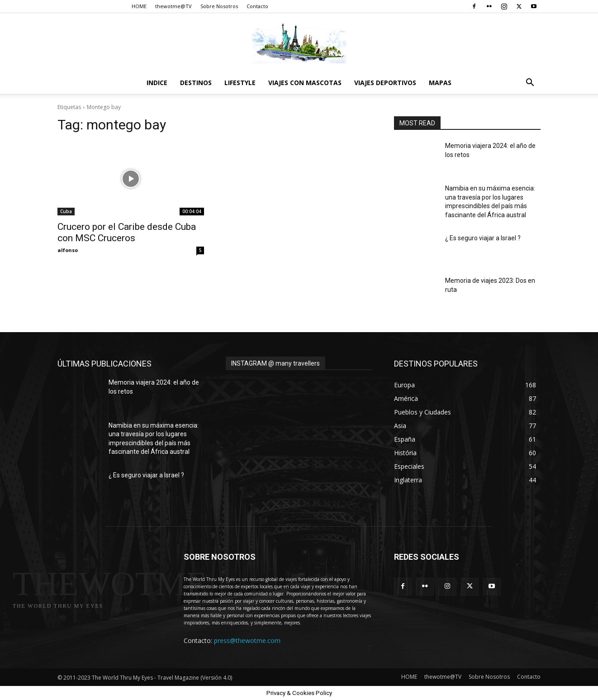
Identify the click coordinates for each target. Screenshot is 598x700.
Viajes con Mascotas (305, 83)
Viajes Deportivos (385, 83)
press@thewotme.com (247, 640)
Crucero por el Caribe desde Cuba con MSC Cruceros (127, 232)
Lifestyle (240, 83)
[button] (530, 83)
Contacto (257, 6)
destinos (196, 83)
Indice (157, 83)
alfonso (68, 250)
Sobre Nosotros (219, 6)
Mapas (440, 83)
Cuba (66, 211)
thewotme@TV (173, 6)
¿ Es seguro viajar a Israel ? (483, 238)
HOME (139, 6)
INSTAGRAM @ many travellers (275, 363)
